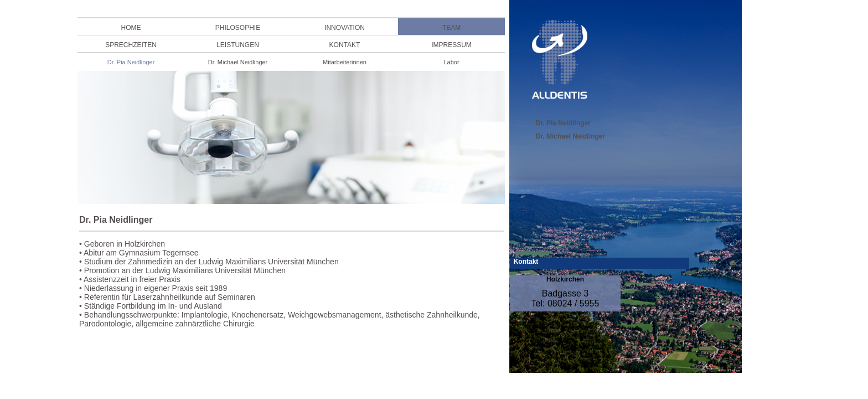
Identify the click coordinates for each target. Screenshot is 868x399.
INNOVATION (345, 28)
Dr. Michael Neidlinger (238, 62)
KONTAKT (345, 45)
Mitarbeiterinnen (345, 62)
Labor (451, 62)
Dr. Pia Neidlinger (131, 62)
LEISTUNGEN (238, 45)
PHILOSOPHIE (238, 28)
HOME (131, 28)
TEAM (451, 28)
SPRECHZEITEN (131, 45)
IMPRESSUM (451, 45)
